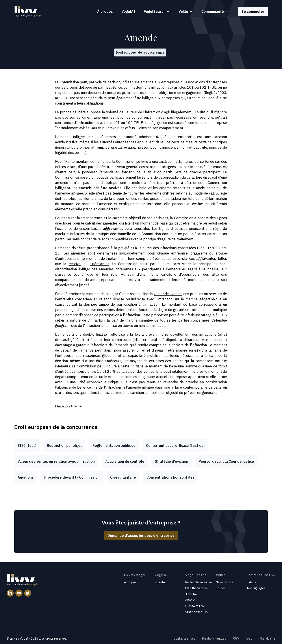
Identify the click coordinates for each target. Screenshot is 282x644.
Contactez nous (184, 638)
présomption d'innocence (158, 147)
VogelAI (128, 11)
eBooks (190, 600)
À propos (105, 11)
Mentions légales (214, 638)
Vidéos (251, 582)
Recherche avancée (199, 582)
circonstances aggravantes (194, 258)
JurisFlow (192, 594)
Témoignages (256, 588)
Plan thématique (197, 588)
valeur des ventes (168, 294)
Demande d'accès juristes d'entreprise (141, 535)
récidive (75, 264)
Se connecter (253, 11)
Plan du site (267, 638)
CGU (249, 638)
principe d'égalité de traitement (168, 239)
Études (221, 588)
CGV (236, 638)
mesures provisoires (123, 93)
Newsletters (225, 582)
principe (116, 147)
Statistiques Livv (197, 612)
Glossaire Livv (195, 606)
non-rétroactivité (194, 147)
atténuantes (99, 264)
